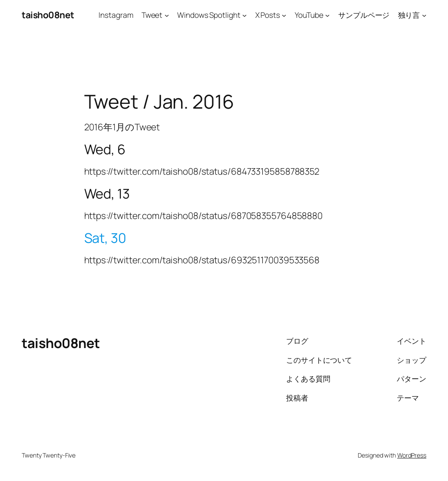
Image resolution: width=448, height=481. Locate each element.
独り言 (409, 15)
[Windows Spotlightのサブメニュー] (244, 15)
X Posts (268, 15)
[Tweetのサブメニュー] (167, 15)
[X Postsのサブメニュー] (284, 15)
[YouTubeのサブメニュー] (327, 15)
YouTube (309, 15)
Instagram (116, 15)
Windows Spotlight (209, 15)
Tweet (152, 15)
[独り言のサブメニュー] (424, 15)
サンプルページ (364, 15)
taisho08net (48, 15)
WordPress (412, 455)
